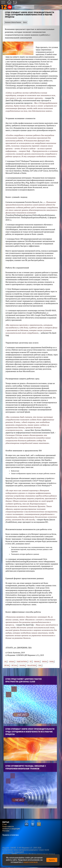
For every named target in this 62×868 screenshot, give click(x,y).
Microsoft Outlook (32, 665)
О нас (5, 824)
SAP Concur (14, 665)
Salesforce (45, 661)
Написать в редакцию (11, 829)
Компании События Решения (13, 22)
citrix (6, 661)
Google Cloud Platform (22, 661)
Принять (52, 860)
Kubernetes (37, 661)
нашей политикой (30, 862)
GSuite (40, 665)
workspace (12, 661)
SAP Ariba (7, 665)
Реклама (6, 831)
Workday (52, 661)
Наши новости (8, 827)
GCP (31, 661)
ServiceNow (22, 665)
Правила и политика (10, 835)
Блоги (25, 22)
